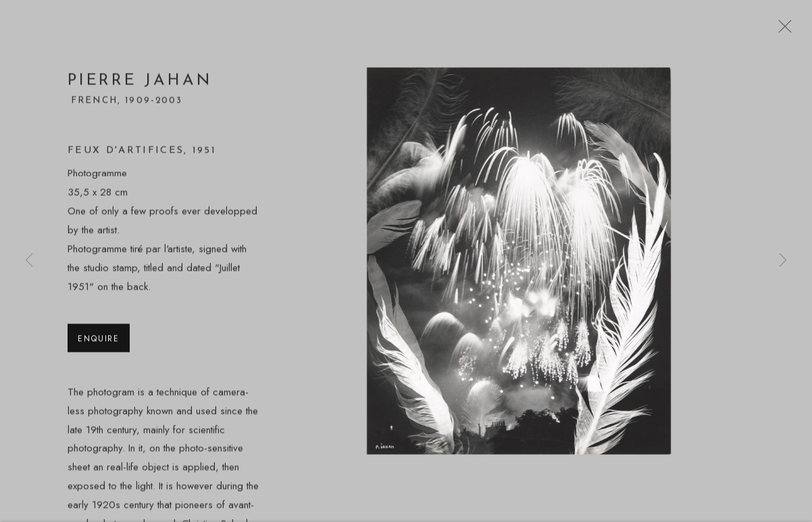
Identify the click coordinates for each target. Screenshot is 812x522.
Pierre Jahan (139, 84)
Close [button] (782, 30)
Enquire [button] (99, 341)
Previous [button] (29, 261)
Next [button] (783, 261)
